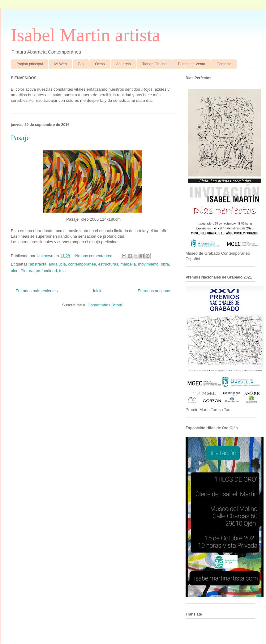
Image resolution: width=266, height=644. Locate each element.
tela (62, 271)
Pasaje (20, 138)
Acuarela (124, 64)
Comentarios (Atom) (105, 305)
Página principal (30, 64)
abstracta (38, 264)
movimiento (148, 264)
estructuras (108, 264)
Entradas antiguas (154, 291)
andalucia (57, 264)
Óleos (100, 64)
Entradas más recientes (37, 291)
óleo (15, 271)
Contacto (224, 64)
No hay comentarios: (94, 256)
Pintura (27, 271)
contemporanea (82, 264)
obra (165, 264)
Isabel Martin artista (86, 35)
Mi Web (60, 64)
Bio (81, 64)
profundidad (46, 271)
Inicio (98, 291)
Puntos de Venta (191, 64)
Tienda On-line (154, 64)
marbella (128, 264)
